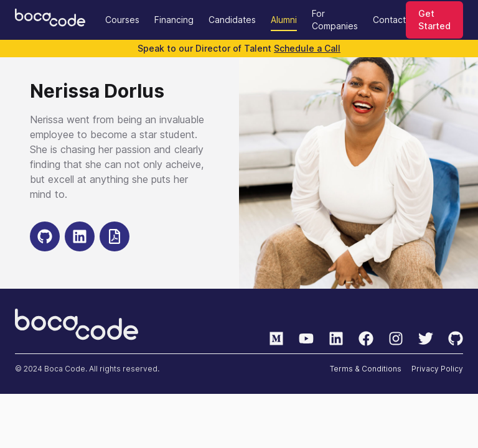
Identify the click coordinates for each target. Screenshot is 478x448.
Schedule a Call (307, 48)
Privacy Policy (437, 369)
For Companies (335, 20)
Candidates (232, 20)
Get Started (434, 20)
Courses (122, 20)
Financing (174, 20)
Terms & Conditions (366, 369)
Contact (389, 20)
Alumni (284, 20)
